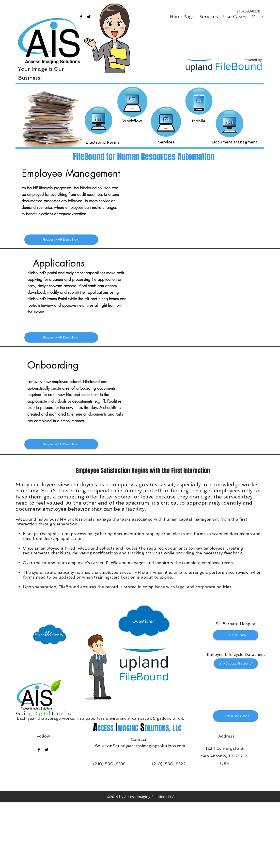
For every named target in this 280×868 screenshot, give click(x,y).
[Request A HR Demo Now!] (61, 240)
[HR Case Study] (236, 635)
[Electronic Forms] (103, 142)
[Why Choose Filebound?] (236, 664)
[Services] (166, 142)
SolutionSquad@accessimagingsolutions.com (140, 746)
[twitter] (46, 750)
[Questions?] (27, 10)
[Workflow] (132, 121)
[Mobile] (199, 121)
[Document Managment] (235, 142)
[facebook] (81, 17)
